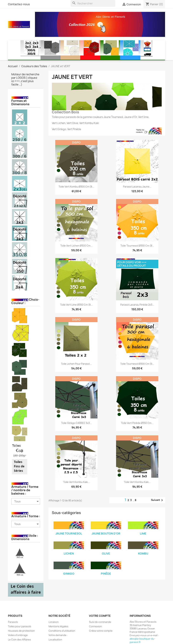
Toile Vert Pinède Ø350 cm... (137, 423)
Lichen (69, 553)
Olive (106, 553)
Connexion (95, 626)
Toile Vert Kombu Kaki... (76, 482)
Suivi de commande (100, 622)
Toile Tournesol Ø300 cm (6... (137, 364)
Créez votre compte (101, 631)
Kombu (143, 553)
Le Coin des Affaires (19, 640)
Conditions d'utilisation (62, 631)
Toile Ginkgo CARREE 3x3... (76, 423)
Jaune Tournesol (69, 534)
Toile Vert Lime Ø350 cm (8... (76, 305)
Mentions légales (58, 626)
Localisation (55, 640)
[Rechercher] (93, 3)
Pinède (106, 574)
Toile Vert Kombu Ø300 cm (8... (76, 187)
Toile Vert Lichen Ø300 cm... (76, 246)
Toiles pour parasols (20, 626)
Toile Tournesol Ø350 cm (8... (137, 246)
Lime (143, 534)
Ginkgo (69, 574)
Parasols (13, 622)
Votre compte (100, 616)
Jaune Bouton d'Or (106, 534)
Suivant (158, 500)
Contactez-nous (19, 4)
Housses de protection (21, 631)
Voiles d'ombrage (18, 635)
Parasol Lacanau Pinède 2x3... (137, 305)
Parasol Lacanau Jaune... (137, 187)
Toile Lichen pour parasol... (76, 364)
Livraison (54, 622)
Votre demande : (58, 635)
